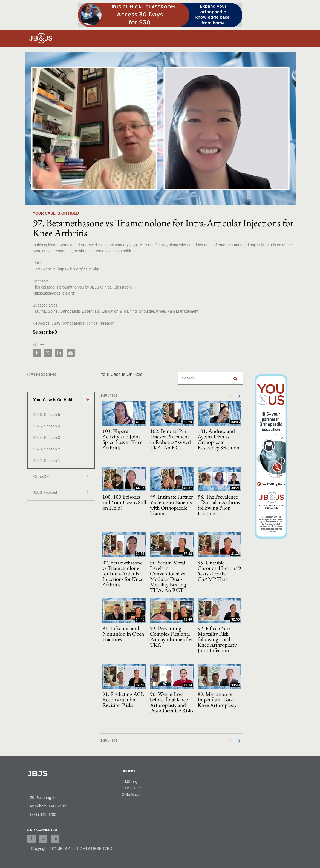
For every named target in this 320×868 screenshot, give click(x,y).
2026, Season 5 (47, 415)
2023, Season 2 (47, 449)
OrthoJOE (42, 476)
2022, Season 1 (47, 461)
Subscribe (46, 332)
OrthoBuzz (131, 795)
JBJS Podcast (45, 492)
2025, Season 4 (47, 426)
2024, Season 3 (47, 438)
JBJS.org (130, 781)
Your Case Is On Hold (53, 400)
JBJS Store (131, 788)
